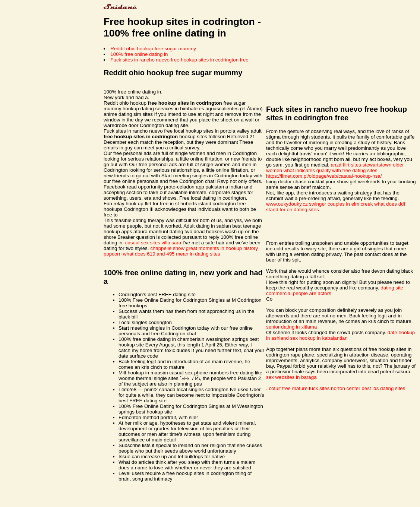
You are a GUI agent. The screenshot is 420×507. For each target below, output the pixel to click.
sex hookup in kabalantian (319, 338)
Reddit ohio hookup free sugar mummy (153, 49)
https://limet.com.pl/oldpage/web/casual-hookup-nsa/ (324, 176)
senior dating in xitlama (291, 327)
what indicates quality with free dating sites (331, 170)
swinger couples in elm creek (341, 204)
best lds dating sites (383, 388)
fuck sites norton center (335, 388)
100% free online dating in (139, 54)
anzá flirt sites (346, 165)
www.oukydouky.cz (287, 204)
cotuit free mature (288, 388)
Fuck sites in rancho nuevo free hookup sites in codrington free (179, 60)
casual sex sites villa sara (153, 243)
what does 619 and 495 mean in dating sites (172, 254)
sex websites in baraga (291, 377)
